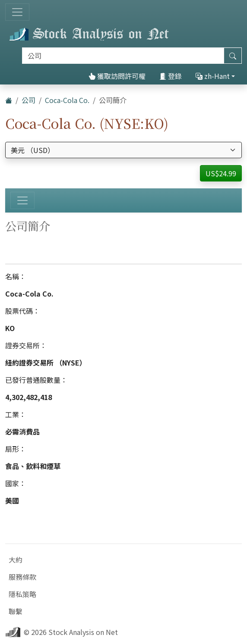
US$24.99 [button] (221, 173)
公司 (28, 100)
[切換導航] (17, 12)
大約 (16, 560)
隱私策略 (22, 594)
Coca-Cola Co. (67, 100)
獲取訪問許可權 (117, 76)
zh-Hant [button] (213, 76)
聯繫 (16, 611)
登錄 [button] (171, 76)
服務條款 (22, 577)
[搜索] (123, 56)
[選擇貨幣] (123, 150)
